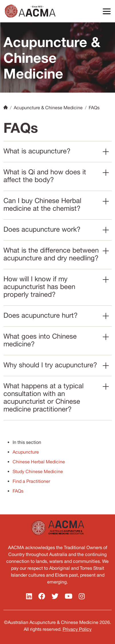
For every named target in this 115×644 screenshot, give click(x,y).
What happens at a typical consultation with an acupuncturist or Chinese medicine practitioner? (43, 397)
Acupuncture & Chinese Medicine (48, 108)
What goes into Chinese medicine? (40, 340)
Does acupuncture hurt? (40, 315)
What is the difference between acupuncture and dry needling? (51, 254)
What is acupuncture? (37, 151)
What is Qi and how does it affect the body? (45, 176)
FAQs (18, 491)
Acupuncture (26, 452)
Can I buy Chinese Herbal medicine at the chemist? (42, 204)
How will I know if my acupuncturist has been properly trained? (39, 286)
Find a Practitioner (31, 481)
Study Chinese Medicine (38, 471)
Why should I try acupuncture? (50, 365)
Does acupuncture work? (42, 229)
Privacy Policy (77, 629)
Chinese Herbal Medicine (39, 462)
